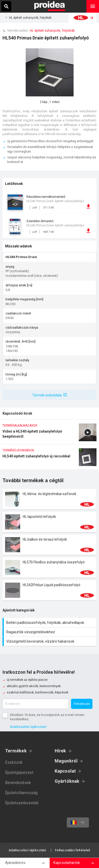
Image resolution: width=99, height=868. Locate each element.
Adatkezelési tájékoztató (28, 727)
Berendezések (18, 783)
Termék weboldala (47, 395)
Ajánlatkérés (15, 863)
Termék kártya (49, 499)
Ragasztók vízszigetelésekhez (50, 632)
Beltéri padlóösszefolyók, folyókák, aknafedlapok (50, 623)
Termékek (16, 751)
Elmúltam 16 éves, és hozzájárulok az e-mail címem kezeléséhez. (47, 717)
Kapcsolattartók (67, 863)
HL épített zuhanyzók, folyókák (30, 18)
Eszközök (14, 762)
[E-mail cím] (36, 704)
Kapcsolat (65, 771)
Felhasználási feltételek (73, 850)
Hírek (60, 751)
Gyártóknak (67, 781)
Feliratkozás (82, 704)
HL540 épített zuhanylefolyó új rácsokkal (49, 459)
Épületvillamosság (21, 793)
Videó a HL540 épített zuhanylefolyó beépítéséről (49, 434)
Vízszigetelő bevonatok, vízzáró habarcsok (50, 641)
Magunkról (66, 761)
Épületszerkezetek (22, 803)
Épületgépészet (19, 772)
